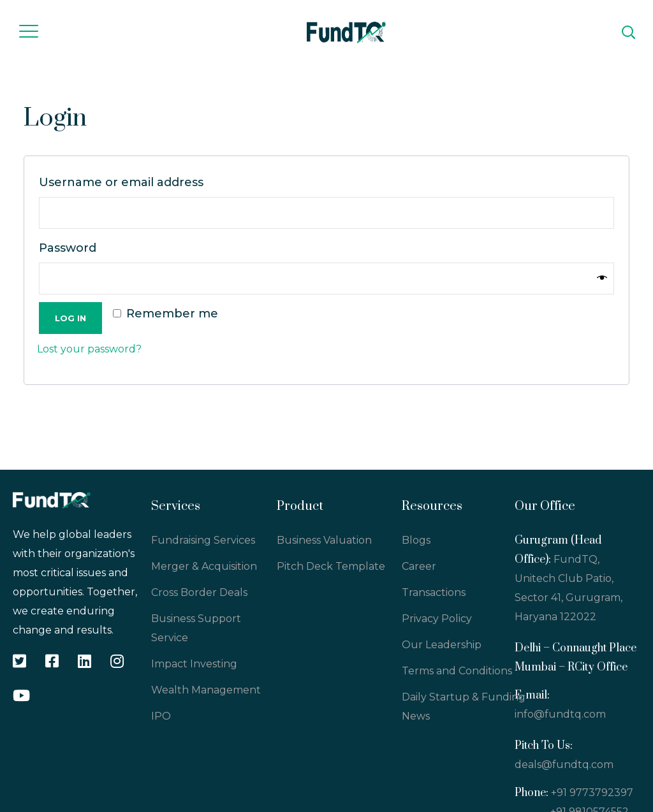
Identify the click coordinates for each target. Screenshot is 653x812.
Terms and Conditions (457, 671)
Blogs (416, 540)
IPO (161, 716)
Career (419, 566)
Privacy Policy (437, 619)
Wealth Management (206, 690)
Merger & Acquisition (204, 566)
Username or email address (125, 182)
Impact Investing (194, 664)
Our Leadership (442, 645)
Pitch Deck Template (331, 566)
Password (71, 248)
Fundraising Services (203, 540)
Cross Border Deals (199, 592)
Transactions (434, 592)
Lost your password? (89, 349)
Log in (70, 318)
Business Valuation (324, 540)
